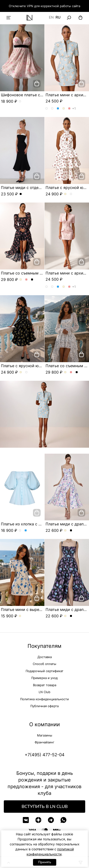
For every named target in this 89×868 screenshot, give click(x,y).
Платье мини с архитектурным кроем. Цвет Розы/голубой (47, 109)
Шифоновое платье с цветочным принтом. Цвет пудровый (20, 102)
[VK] (26, 820)
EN (51, 18)
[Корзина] (80, 18)
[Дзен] (38, 820)
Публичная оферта (44, 706)
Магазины (45, 735)
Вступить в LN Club (45, 807)
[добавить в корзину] (37, 84)
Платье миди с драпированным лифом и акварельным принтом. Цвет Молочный (65, 531)
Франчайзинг (44, 742)
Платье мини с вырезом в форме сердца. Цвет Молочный (20, 616)
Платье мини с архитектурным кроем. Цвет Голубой (58, 109)
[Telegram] (51, 820)
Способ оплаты (44, 664)
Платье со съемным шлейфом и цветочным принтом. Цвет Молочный (21, 280)
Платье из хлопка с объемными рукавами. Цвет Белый (20, 531)
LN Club (44, 692)
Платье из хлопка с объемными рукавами (40, 524)
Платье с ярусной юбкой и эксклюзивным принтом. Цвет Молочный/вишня (65, 194)
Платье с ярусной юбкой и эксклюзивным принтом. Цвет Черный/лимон (71, 194)
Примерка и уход (44, 678)
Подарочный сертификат (44, 671)
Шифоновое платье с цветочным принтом (40, 95)
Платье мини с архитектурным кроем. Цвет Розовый (69, 109)
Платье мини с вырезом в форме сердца (39, 609)
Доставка (45, 657)
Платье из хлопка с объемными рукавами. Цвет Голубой (26, 531)
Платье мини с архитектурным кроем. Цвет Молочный (64, 109)
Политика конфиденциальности (44, 699)
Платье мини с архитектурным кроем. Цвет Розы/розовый (52, 109)
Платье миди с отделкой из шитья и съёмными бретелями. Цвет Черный (21, 194)
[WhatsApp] (63, 820)
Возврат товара (45, 685)
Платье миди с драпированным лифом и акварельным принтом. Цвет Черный (71, 531)
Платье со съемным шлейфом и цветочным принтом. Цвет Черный (32, 280)
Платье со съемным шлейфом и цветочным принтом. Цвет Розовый (26, 280)
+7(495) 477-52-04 (45, 755)
